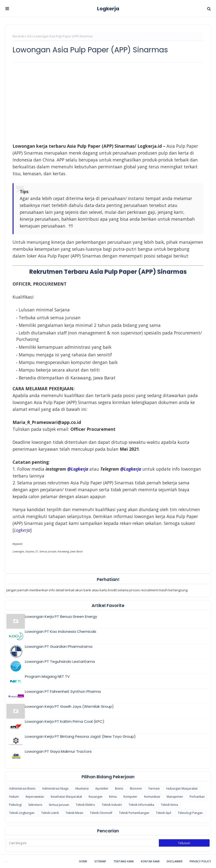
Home (83, 861)
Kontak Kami (150, 861)
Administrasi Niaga (55, 788)
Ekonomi (136, 788)
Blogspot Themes (6, 861)
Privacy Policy (200, 861)
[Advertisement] (108, 102)
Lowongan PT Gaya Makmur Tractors (58, 751)
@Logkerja (78, 469)
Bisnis (119, 788)
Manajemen (175, 797)
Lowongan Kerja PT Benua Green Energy (61, 616)
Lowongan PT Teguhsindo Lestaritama (60, 661)
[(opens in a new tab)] (22, 530)
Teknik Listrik (50, 813)
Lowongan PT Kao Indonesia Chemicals (61, 631)
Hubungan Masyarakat (182, 788)
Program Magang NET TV (47, 676)
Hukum (14, 797)
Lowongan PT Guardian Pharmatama (59, 646)
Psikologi (15, 805)
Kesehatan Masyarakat (66, 797)
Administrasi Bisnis (22, 788)
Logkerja (108, 9)
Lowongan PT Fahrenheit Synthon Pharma (63, 691)
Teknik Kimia (169, 805)
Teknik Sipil (164, 813)
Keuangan (96, 797)
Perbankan (197, 797)
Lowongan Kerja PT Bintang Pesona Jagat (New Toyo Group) (80, 736)
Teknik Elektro (85, 805)
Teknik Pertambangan (134, 813)
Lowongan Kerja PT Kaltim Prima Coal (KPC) (65, 721)
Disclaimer (175, 861)
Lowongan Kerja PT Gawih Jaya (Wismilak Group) (69, 706)
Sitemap (100, 861)
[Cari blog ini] (83, 843)
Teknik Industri (112, 805)
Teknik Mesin (74, 813)
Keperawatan (35, 797)
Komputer (130, 797)
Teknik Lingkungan (22, 813)
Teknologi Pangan (190, 813)
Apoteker (102, 788)
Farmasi (154, 788)
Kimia (113, 797)
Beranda (19, 36)
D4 (29, 36)
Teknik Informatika (141, 805)
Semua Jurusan (59, 805)
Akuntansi (82, 788)
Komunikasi (152, 797)
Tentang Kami (124, 861)
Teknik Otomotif (101, 813)
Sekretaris (35, 805)
